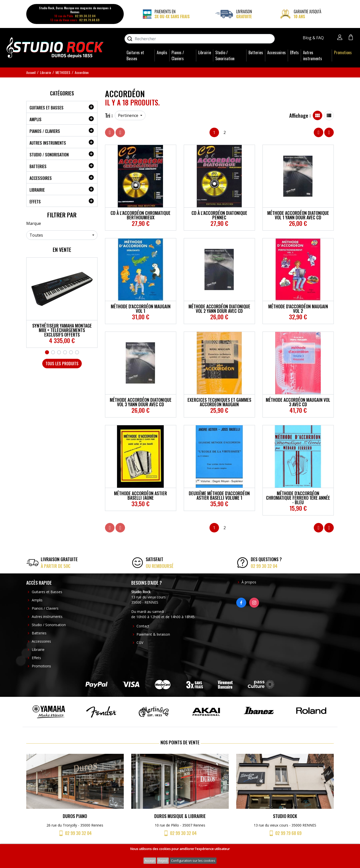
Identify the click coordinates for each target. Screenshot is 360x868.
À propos (249, 582)
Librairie (205, 52)
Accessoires (276, 52)
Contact (143, 626)
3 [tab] (59, 352)
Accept (150, 861)
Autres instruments (312, 55)
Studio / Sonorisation (225, 55)
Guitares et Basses (135, 55)
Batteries (256, 52)
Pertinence (129, 115)
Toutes (36, 235)
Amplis (162, 52)
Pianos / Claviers (178, 55)
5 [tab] (71, 352)
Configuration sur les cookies (193, 861)
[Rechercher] (200, 39)
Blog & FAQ (314, 38)
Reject (163, 861)
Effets (294, 52)
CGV (140, 643)
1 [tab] (47, 352)
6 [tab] (77, 352)
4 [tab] (65, 352)
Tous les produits (62, 364)
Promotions (343, 52)
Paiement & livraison (153, 634)
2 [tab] (53, 352)
